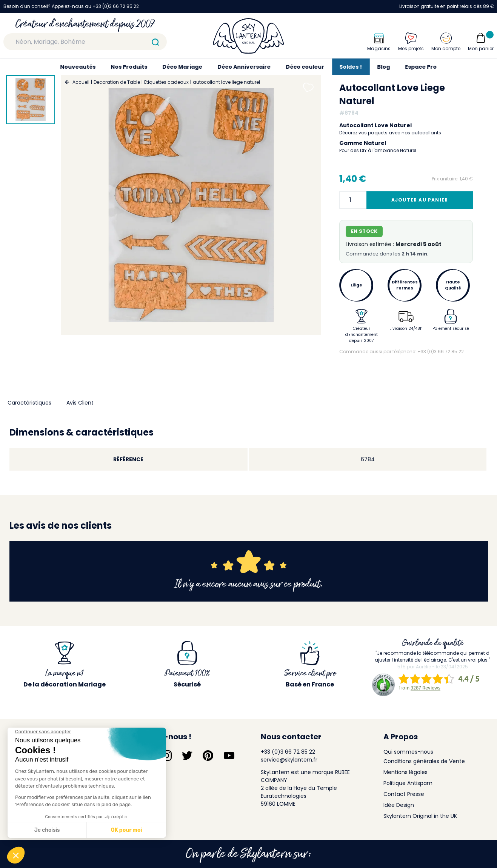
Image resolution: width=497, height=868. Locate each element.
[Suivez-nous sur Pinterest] (208, 756)
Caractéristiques (29, 403)
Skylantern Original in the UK (420, 816)
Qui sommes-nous (408, 752)
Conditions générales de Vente (424, 761)
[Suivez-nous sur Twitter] (187, 756)
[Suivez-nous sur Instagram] (166, 756)
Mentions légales (405, 772)
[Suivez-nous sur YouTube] (229, 756)
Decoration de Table (117, 82)
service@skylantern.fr (289, 760)
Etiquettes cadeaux (166, 82)
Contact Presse (404, 794)
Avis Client (80, 403)
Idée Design (399, 805)
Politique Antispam (408, 783)
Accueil (81, 82)
